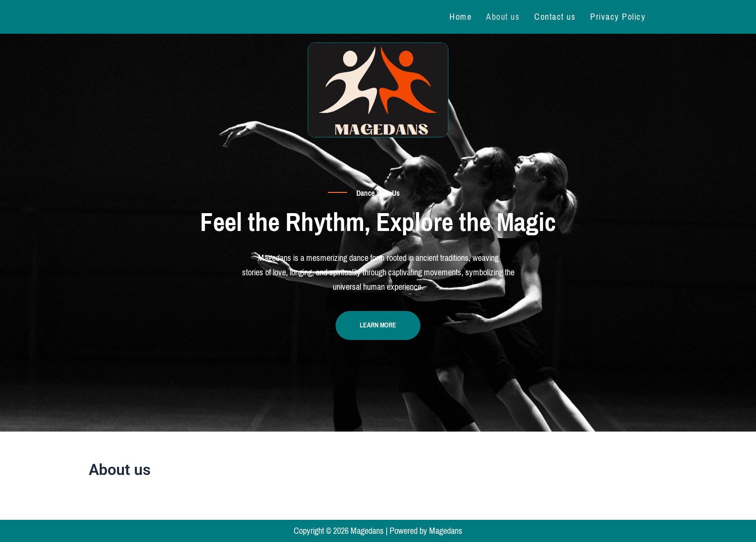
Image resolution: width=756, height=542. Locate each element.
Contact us (555, 17)
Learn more (378, 325)
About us (503, 17)
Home (460, 17)
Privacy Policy (618, 17)
